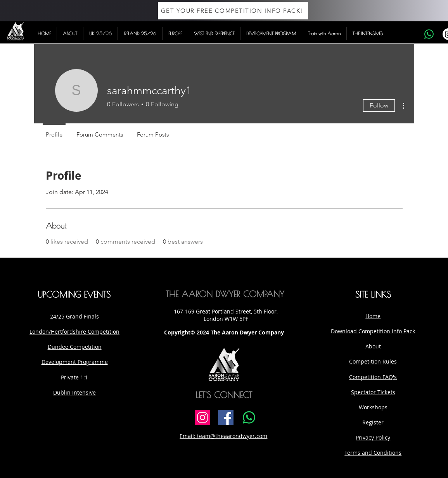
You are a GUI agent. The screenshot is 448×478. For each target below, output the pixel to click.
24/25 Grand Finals (74, 316)
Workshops (373, 407)
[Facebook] (226, 417)
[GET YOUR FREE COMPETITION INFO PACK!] (233, 11)
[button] (70, 34)
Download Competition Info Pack (373, 331)
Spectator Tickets (373, 392)
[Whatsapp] (429, 34)
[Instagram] (202, 417)
